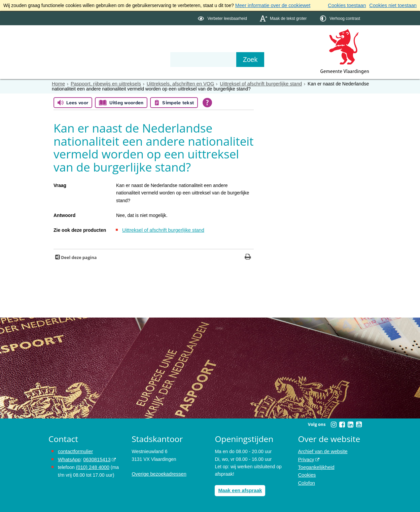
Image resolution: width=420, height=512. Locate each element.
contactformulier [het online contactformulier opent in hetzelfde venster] (75, 451)
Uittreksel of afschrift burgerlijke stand (253, 83)
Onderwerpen (68, 48)
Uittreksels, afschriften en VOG (175, 83)
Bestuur (111, 48)
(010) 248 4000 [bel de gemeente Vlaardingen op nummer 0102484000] (92, 466)
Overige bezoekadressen (158, 473)
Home (58, 83)
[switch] (223, 18)
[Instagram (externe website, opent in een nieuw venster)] (334, 424)
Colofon (306, 481)
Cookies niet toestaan (394, 5)
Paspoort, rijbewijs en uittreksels (104, 83)
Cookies (307, 473)
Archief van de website (322, 451)
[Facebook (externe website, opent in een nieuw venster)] (342, 424)
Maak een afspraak (239, 489)
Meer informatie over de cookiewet (271, 5)
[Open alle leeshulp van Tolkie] (207, 102)
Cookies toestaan (350, 5)
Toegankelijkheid (316, 466)
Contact (192, 48)
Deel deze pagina (78, 257)
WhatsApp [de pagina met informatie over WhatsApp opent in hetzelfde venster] (69, 458)
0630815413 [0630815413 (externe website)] (95, 458)
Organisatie (151, 48)
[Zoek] (282, 59)
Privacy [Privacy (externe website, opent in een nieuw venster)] (306, 458)
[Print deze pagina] (248, 257)
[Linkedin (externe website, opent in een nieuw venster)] (350, 424)
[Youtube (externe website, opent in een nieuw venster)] (359, 424)
